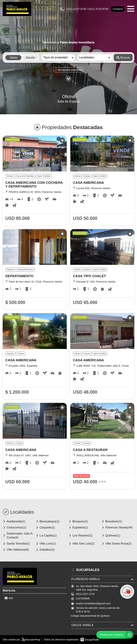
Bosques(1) (78, 521)
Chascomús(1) (15, 527)
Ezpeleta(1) (78, 527)
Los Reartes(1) (80, 536)
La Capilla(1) (46, 536)
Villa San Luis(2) (81, 544)
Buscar (123, 58)
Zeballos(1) (45, 550)
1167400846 (83, 598)
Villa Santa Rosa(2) (116, 544)
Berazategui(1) (48, 521)
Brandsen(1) (112, 521)
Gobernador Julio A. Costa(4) (18, 536)
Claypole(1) (45, 527)
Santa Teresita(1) (16, 544)
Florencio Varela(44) (117, 527)
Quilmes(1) (111, 536)
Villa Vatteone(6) (16, 550)
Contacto (118, 9)
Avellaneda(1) (14, 521)
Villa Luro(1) (46, 544)
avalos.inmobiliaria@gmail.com (93, 603)
